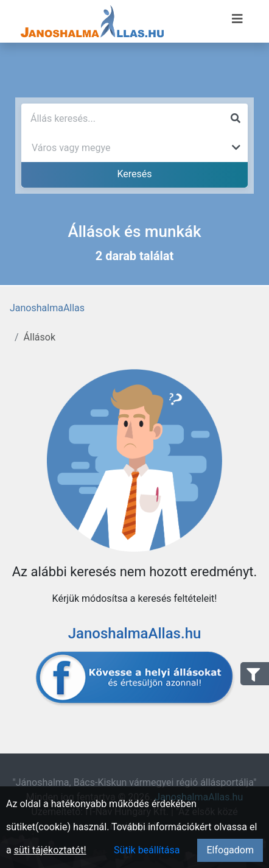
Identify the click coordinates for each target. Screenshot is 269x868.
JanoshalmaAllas (47, 308)
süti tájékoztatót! (50, 850)
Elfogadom (230, 850)
